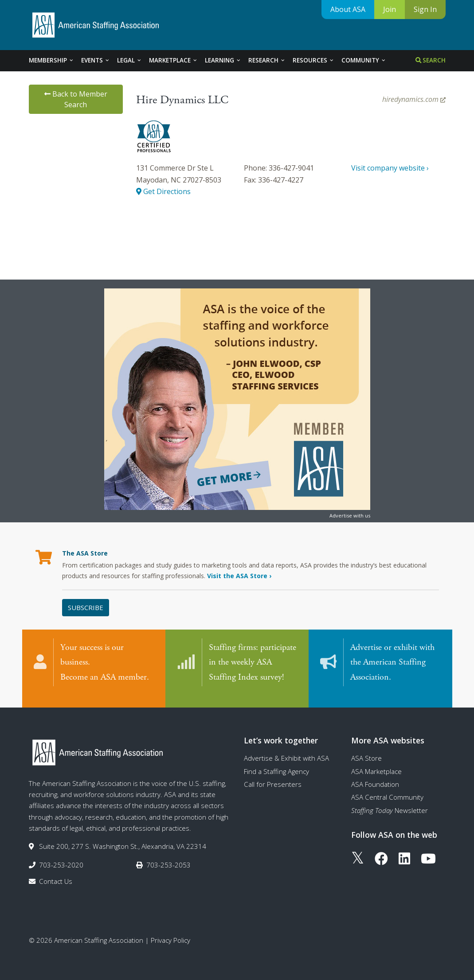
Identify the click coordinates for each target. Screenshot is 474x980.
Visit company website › (390, 168)
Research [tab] (267, 60)
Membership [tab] (51, 60)
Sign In (425, 9)
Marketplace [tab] (173, 60)
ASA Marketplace (376, 762)
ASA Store (366, 749)
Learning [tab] (223, 60)
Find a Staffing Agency (276, 762)
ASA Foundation (375, 775)
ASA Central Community (387, 788)
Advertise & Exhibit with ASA (286, 749)
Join (390, 9)
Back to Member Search (76, 99)
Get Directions (163, 191)
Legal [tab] (129, 60)
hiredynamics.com (414, 99)
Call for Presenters (273, 775)
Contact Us (56, 872)
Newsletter (390, 801)
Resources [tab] (313, 60)
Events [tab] (96, 60)
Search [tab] (431, 60)
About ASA (348, 9)
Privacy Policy (170, 931)
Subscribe (86, 607)
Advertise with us (350, 515)
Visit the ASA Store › (239, 576)
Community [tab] (364, 60)
